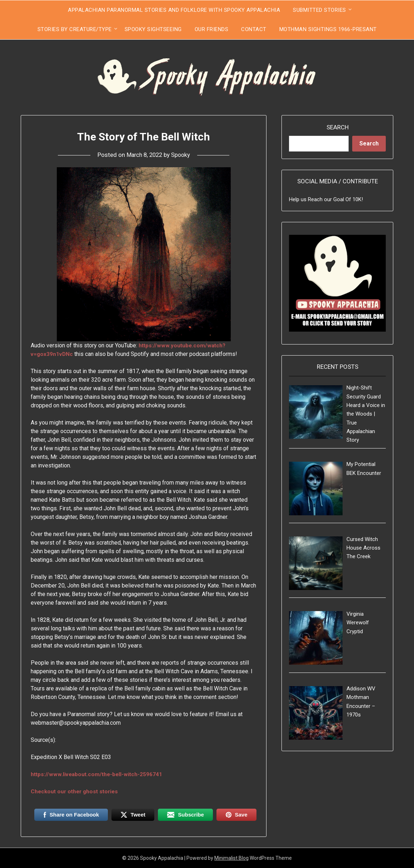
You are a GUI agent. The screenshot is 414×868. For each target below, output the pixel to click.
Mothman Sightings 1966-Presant (328, 29)
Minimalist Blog (231, 858)
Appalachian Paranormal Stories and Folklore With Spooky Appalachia (174, 10)
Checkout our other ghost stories (76, 791)
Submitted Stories (320, 10)
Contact (254, 29)
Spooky (182, 155)
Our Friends (212, 29)
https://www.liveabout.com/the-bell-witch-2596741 (98, 774)
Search (338, 127)
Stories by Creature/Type (75, 29)
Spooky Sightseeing (153, 29)
